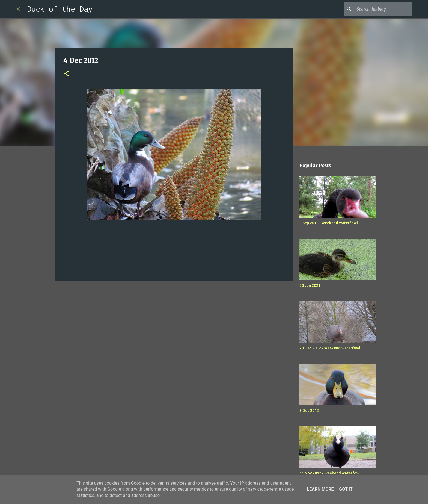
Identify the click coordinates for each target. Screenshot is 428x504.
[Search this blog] (383, 9)
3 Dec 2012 (309, 411)
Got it (346, 489)
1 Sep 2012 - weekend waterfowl (329, 223)
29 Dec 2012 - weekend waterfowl (330, 348)
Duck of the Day (60, 9)
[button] (67, 74)
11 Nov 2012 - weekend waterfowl (330, 473)
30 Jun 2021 (310, 285)
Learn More (320, 489)
